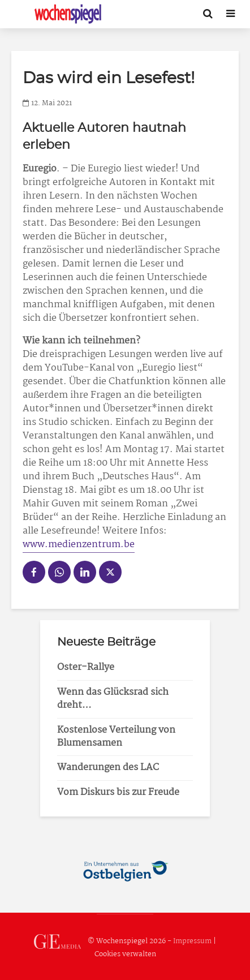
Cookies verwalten (125, 954)
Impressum (192, 941)
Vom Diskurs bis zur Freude (118, 792)
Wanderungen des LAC (108, 768)
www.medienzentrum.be (79, 545)
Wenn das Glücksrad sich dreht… (113, 699)
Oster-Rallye (86, 667)
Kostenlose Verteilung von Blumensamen (116, 737)
